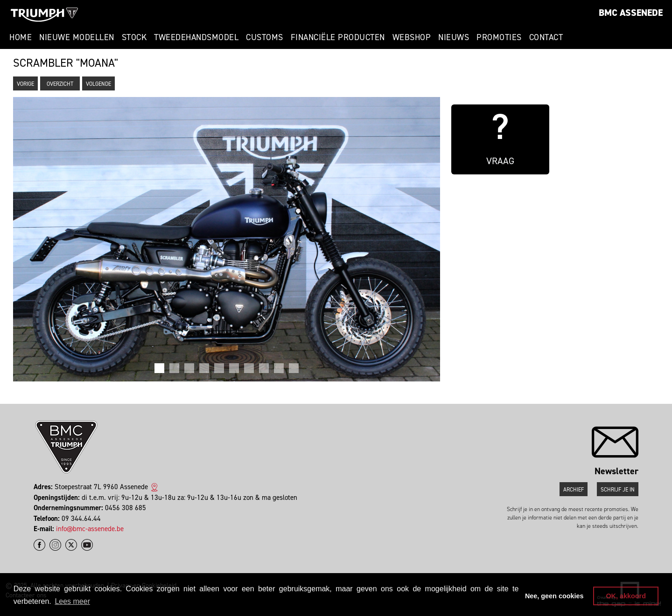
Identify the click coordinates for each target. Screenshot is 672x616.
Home (21, 37)
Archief (574, 490)
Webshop (412, 37)
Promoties (499, 37)
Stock (134, 37)
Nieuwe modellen (77, 37)
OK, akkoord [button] (626, 596)
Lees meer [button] (72, 601)
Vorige (25, 84)
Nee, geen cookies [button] (554, 596)
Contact (546, 37)
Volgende (98, 84)
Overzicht (60, 84)
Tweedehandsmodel (196, 37)
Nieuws (454, 37)
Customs (265, 37)
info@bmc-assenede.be (90, 529)
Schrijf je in (618, 490)
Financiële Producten (338, 37)
